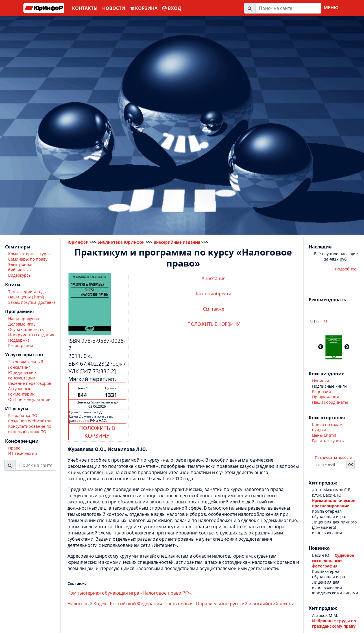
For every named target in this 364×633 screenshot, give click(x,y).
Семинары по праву (28, 259)
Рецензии (322, 391)
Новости (114, 8)
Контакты (85, 8)
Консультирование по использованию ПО (30, 429)
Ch (326, 321)
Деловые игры (22, 324)
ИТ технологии (23, 453)
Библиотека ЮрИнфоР (121, 242)
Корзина (144, 8)
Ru (311, 321)
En (318, 321)
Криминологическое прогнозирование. (334, 503)
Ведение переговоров (30, 383)
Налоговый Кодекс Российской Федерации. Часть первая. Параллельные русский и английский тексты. (181, 604)
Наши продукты (24, 319)
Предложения (325, 397)
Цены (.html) (324, 435)
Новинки (321, 381)
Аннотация (214, 278)
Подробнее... (347, 269)
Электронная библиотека (21, 267)
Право (14, 448)
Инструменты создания (31, 335)
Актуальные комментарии (21, 391)
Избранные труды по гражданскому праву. (334, 623)
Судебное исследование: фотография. (333, 561)
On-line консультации (29, 399)
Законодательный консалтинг (26, 364)
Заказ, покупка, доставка (32, 302)
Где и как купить (328, 441)
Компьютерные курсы (30, 254)
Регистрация (21, 345)
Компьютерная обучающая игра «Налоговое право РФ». (130, 593)
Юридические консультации (22, 375)
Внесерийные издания (177, 242)
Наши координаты (330, 402)
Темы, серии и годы (27, 292)
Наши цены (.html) (26, 297)
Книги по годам (327, 424)
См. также (214, 309)
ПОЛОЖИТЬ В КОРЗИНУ (97, 432)
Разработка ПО (23, 415)
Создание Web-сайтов (30, 421)
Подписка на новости (334, 457)
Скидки (319, 430)
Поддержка (19, 340)
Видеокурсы (20, 275)
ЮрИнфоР (78, 242)
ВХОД (172, 8)
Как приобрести (214, 294)
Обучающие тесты (26, 329)
